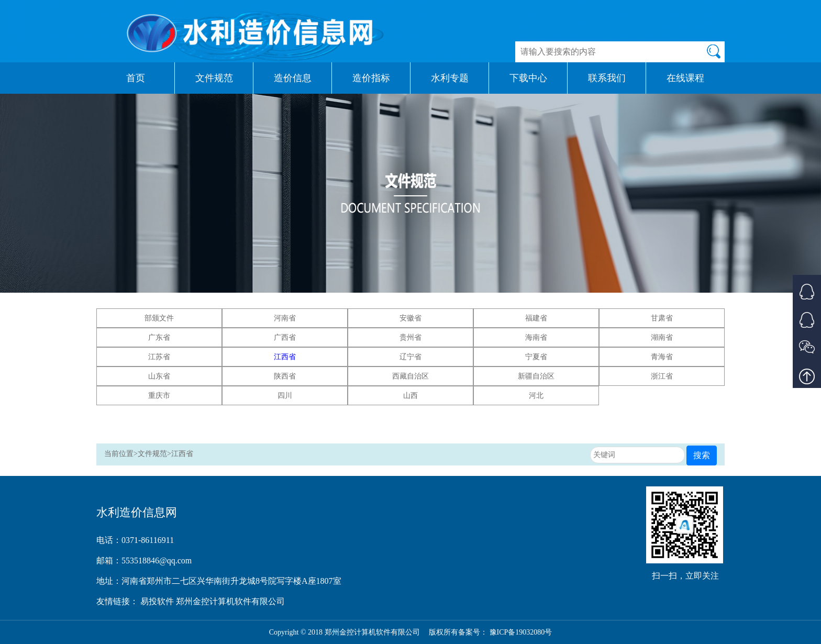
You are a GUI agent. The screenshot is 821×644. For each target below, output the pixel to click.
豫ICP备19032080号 (521, 632)
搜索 (702, 455)
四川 (285, 396)
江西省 (285, 357)
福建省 (536, 318)
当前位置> (121, 454)
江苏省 (159, 357)
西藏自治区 (410, 376)
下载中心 (528, 78)
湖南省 (662, 337)
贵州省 (410, 337)
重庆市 (159, 396)
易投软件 (158, 601)
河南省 (285, 318)
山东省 (159, 376)
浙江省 (662, 376)
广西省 (285, 337)
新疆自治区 (536, 376)
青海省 (662, 357)
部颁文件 (159, 318)
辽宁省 (410, 357)
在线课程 (685, 78)
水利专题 (450, 78)
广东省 (159, 337)
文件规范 (214, 78)
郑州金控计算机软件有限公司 (230, 601)
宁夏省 (536, 357)
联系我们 (607, 78)
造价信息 (293, 78)
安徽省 (410, 318)
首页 (136, 78)
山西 (410, 396)
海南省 (536, 337)
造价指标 (371, 78)
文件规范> (154, 454)
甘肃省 (662, 318)
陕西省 (285, 376)
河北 (536, 396)
